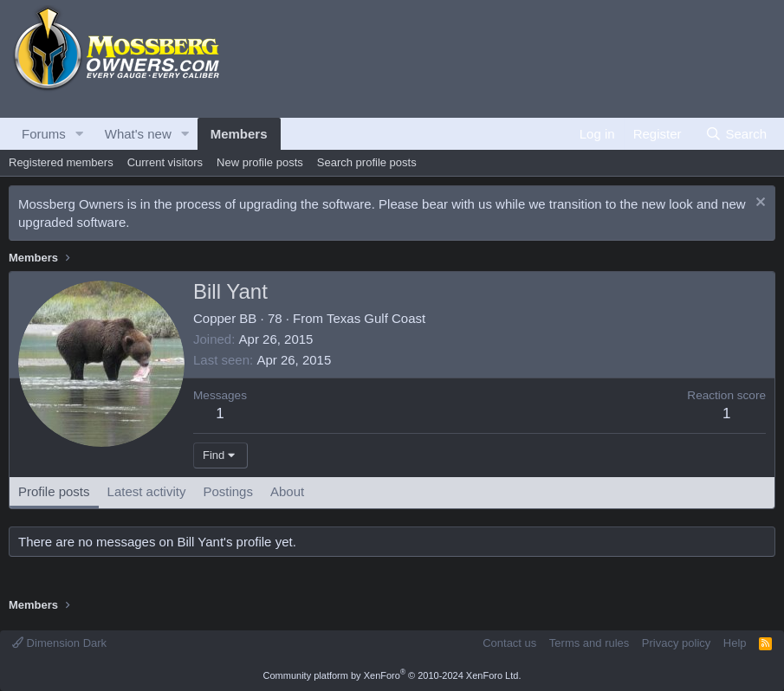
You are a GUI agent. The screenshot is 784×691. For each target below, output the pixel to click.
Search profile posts (367, 162)
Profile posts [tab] (54, 491)
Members (239, 134)
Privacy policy (676, 643)
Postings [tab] (228, 491)
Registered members (61, 162)
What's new (138, 134)
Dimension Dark (59, 643)
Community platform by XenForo (392, 675)
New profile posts (260, 162)
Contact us (509, 643)
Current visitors (165, 162)
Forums (44, 134)
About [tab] (287, 491)
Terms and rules (589, 643)
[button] (80, 134)
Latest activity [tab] (147, 491)
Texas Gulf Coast (376, 318)
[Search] (736, 134)
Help (735, 643)
